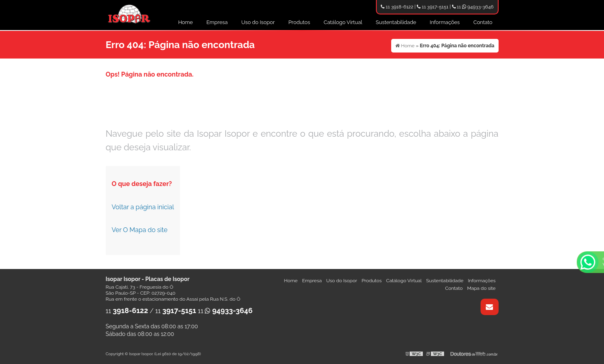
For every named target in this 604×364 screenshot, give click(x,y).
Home (185, 22)
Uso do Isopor (258, 22)
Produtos (299, 22)
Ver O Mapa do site (140, 230)
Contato (483, 22)
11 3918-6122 (397, 7)
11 (127, 311)
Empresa (217, 22)
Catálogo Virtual (343, 22)
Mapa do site (481, 288)
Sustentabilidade (396, 22)
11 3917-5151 (432, 7)
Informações (445, 22)
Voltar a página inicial (143, 207)
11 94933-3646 (473, 7)
